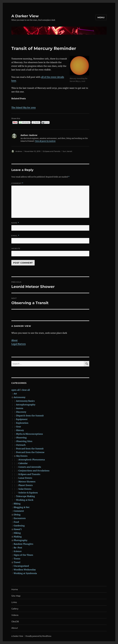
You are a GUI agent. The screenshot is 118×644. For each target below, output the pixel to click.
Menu (101, 17)
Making (18, 537)
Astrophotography (26, 405)
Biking (17, 504)
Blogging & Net (22, 507)
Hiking (17, 533)
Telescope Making (25, 496)
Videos (15, 615)
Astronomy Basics (25, 401)
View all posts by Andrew (45, 141)
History (20, 430)
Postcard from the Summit (30, 449)
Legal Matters (19, 344)
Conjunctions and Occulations (34, 471)
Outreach (21, 445)
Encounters (20, 518)
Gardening (19, 526)
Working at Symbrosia (25, 573)
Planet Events (26, 485)
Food (16, 522)
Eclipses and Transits (51, 151)
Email (15, 236)
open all (15, 390)
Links (14, 602)
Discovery (21, 412)
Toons (17, 559)
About (15, 340)
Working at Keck (25, 500)
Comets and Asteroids (30, 467)
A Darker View (25, 16)
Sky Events (22, 456)
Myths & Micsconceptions (29, 434)
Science (18, 551)
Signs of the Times (23, 555)
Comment (17, 183)
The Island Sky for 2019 (24, 108)
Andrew (19, 151)
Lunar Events (25, 478)
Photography (21, 540)
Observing (21, 438)
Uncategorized (21, 566)
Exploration (22, 423)
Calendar (23, 463)
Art (15, 394)
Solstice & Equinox (28, 493)
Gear (18, 427)
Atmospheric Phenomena (32, 460)
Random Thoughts (23, 544)
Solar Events (25, 489)
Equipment (22, 419)
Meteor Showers (27, 482)
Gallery (15, 609)
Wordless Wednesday (25, 570)
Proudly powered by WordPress (38, 636)
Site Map (16, 596)
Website (16, 248)
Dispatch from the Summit (30, 416)
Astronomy (20, 397)
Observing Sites (24, 441)
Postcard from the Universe (30, 452)
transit (69, 151)
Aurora (20, 408)
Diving (17, 515)
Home (15, 589)
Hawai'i (18, 529)
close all (26, 390)
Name (15, 223)
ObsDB (15, 622)
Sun (64, 151)
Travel (17, 562)
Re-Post (18, 548)
